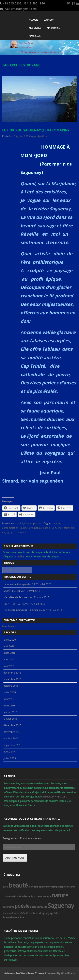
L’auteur (49, 20)
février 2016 (10, 712)
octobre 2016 (11, 686)
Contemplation (33, 523)
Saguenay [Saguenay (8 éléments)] (61, 906)
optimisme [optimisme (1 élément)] (8, 907)
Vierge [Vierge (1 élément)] (42, 913)
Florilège (35, 36)
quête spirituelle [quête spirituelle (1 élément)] (38, 907)
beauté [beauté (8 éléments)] (18, 885)
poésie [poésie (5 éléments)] (22, 906)
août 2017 (9, 659)
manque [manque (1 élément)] (47, 896)
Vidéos (21, 556)
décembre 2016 (12, 673)
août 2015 (9, 751)
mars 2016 (10, 705)
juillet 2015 (10, 758)
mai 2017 (9, 666)
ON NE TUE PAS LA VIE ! (17, 604)
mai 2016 (9, 699)
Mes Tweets (9, 626)
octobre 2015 (11, 738)
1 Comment (20, 532)
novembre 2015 (12, 732)
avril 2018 (9, 646)
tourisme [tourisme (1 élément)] (33, 913)
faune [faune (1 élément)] (27, 896)
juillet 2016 (10, 692)
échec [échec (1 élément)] (57, 913)
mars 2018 (10, 653)
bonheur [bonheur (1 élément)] (43, 887)
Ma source (53, 28)
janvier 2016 (10, 719)
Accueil (33, 20)
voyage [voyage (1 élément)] (50, 913)
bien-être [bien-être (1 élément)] (33, 887)
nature (38, 528)
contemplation (10, 528)
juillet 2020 (10, 640)
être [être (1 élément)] (22, 917)
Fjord (30, 528)
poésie (47, 528)
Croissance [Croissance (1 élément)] (70, 887)
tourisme (69, 528)
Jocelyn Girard (42, 136)
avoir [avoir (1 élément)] (5, 887)
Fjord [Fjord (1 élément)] (34, 896)
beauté (57, 523)
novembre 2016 (12, 679)
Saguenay (57, 528)
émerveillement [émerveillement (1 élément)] (11, 917)
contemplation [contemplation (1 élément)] (56, 887)
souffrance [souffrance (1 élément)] (14, 913)
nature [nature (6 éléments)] (60, 895)
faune (23, 528)
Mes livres (35, 28)
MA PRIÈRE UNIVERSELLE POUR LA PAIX (26, 610)
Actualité (18, 523)
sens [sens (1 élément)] (5, 913)
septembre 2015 (13, 745)
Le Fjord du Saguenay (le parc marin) (35, 130)
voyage (6, 532)
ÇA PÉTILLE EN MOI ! (15, 591)
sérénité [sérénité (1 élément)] (24, 913)
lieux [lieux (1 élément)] (39, 896)
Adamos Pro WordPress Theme (24, 973)
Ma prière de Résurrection (18, 597)
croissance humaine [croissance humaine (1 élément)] (13, 896)
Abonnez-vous (15, 858)
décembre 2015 (12, 725)
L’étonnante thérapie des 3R (19, 584)
